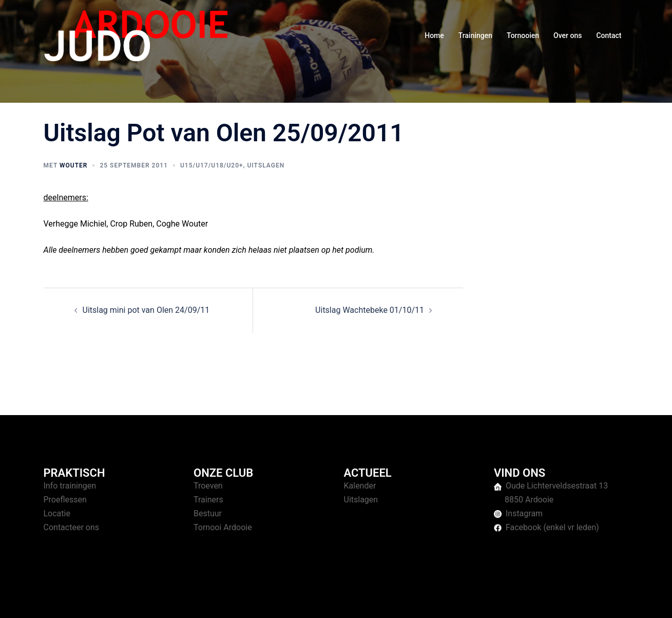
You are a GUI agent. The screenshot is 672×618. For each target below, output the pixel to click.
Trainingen (475, 35)
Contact (609, 35)
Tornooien (523, 35)
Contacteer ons (72, 527)
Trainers (208, 500)
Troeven (208, 486)
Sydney (243, 600)
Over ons (568, 35)
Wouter (73, 165)
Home (434, 35)
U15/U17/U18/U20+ (212, 165)
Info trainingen (70, 486)
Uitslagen (266, 165)
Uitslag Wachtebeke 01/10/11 (370, 310)
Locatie (57, 513)
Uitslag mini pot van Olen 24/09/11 (146, 310)
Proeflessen (65, 500)
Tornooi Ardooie (223, 527)
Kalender (360, 486)
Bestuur (208, 513)
